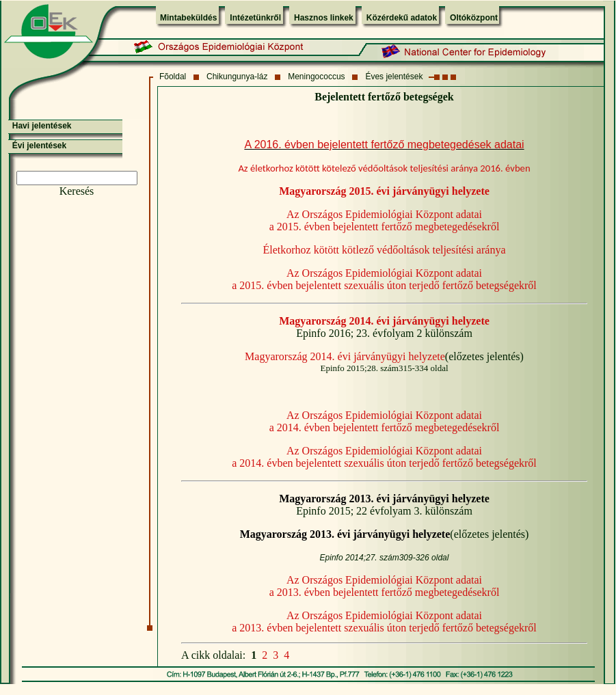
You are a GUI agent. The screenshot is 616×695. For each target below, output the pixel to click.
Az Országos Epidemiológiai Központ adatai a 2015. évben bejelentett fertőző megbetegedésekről (385, 220)
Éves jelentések (394, 77)
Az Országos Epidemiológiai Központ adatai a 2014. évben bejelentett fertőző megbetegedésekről (385, 421)
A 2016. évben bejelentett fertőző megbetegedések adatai (384, 145)
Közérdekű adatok (402, 18)
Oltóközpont (474, 18)
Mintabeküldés (188, 18)
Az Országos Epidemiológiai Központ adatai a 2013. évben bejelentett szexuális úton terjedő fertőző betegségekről (384, 622)
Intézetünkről (255, 18)
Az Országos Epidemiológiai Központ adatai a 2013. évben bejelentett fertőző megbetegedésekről (385, 586)
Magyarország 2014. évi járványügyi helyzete (345, 356)
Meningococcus (316, 77)
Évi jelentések (39, 146)
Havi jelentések (42, 126)
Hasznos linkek (324, 18)
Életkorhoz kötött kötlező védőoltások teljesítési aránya (384, 250)
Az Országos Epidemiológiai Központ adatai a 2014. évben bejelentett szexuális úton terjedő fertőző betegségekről (384, 457)
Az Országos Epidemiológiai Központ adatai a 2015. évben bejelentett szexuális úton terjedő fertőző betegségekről (384, 279)
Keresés (77, 191)
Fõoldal (173, 77)
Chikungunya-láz (237, 77)
